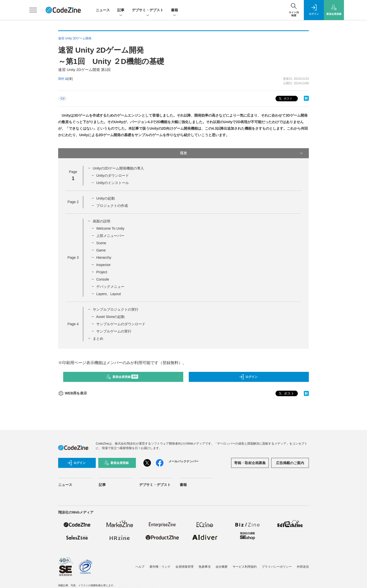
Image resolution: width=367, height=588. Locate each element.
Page (73, 202)
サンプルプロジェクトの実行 (116, 309)
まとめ (98, 339)
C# (63, 99)
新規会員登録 (122, 377)
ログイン (248, 377)
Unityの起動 (106, 198)
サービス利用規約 (245, 567)
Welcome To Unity (110, 228)
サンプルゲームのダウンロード (121, 324)
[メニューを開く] (33, 10)
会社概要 (222, 567)
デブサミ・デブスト (148, 10)
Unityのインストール (113, 183)
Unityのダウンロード (113, 176)
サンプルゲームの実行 (114, 331)
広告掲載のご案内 (290, 463)
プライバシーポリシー (277, 567)
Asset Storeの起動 (110, 317)
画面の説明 (102, 221)
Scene (101, 243)
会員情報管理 (185, 567)
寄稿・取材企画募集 (250, 463)
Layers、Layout (109, 294)
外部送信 (303, 567)
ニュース (103, 10)
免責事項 (205, 567)
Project (102, 272)
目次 (242, 153)
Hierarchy (104, 258)
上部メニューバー (110, 236)
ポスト (285, 99)
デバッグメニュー (110, 287)
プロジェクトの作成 (112, 206)
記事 (121, 10)
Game (101, 250)
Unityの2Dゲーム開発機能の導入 (118, 168)
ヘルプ (140, 567)
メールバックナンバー (183, 461)
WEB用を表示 (73, 393)
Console (103, 279)
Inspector (104, 265)
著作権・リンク (160, 567)
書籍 (174, 10)
